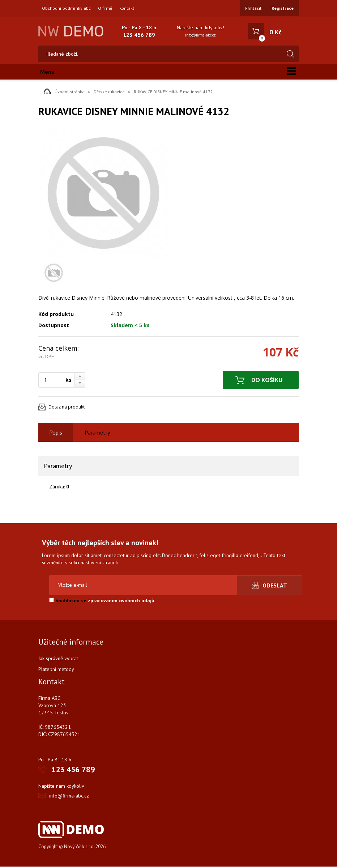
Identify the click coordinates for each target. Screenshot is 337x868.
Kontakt (127, 8)
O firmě (105, 8)
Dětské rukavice (109, 93)
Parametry (97, 434)
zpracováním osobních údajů (121, 602)
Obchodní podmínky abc (66, 8)
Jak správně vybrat (58, 660)
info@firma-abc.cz (201, 35)
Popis (56, 434)
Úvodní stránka (64, 93)
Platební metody (56, 671)
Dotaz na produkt (67, 409)
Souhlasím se (102, 602)
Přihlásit (253, 8)
